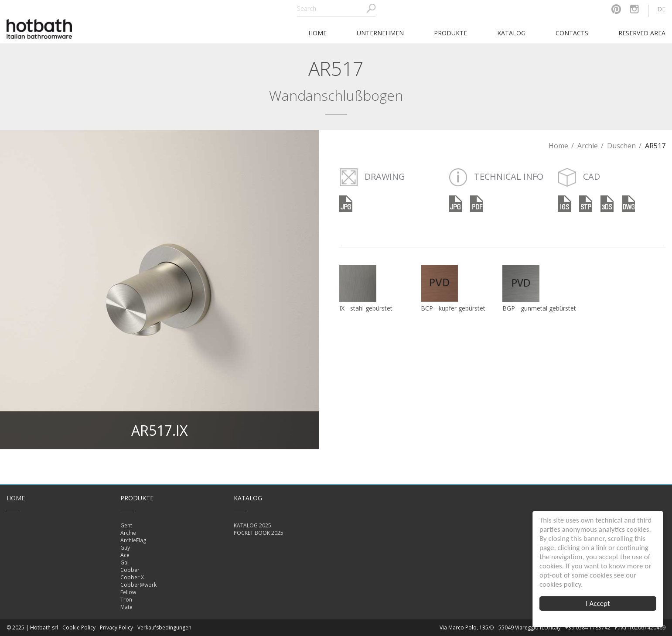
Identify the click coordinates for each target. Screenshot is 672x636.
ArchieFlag (133, 540)
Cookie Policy (79, 627)
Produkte (450, 33)
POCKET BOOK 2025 (259, 533)
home (317, 33)
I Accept (598, 604)
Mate (126, 607)
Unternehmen (380, 33)
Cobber (130, 570)
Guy (125, 548)
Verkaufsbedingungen (164, 627)
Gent (126, 525)
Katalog (511, 33)
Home (558, 146)
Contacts (572, 33)
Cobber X (132, 577)
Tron (126, 600)
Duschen (621, 146)
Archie (588, 146)
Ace (125, 555)
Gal (125, 562)
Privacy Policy (116, 627)
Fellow (128, 592)
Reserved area (642, 33)
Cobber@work (138, 585)
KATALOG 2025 (252, 525)
